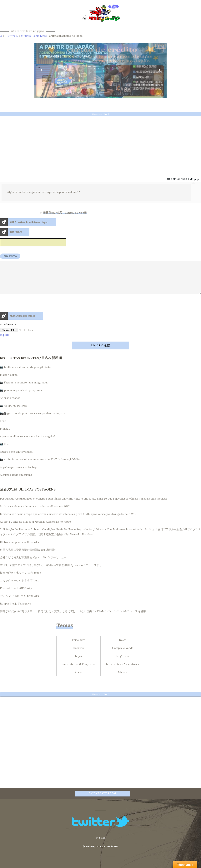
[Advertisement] (100, 145)
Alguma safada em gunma (16, 482)
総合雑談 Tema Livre (34, 36)
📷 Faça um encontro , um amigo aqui (24, 389)
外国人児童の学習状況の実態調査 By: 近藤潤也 (28, 557)
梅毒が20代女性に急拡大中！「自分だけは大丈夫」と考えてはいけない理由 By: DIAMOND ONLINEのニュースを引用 (73, 618)
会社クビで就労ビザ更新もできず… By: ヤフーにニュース (35, 564)
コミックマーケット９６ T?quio (20, 587)
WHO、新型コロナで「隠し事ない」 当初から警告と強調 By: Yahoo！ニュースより (51, 572)
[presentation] (29, 318)
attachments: (8, 331)
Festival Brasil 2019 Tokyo (17, 595)
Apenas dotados (10, 405)
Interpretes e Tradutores (123, 671)
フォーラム (12, 36)
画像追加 (5, 342)
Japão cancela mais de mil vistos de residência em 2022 (35, 513)
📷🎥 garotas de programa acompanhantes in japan (33, 420)
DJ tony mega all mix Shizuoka (19, 549)
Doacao (78, 679)
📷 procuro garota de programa (21, 397)
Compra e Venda (123, 655)
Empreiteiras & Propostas (78, 671)
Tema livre (78, 647)
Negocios (123, 663)
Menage (5, 436)
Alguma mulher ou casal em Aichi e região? (28, 443)
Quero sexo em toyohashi (17, 459)
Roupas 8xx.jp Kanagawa (15, 610)
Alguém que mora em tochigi (19, 474)
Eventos (78, 655)
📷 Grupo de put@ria (14, 412)
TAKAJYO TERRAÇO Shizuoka (19, 603)
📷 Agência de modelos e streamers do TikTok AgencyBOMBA (40, 466)
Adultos (123, 679)
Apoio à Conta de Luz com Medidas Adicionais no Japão (35, 529)
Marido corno (9, 382)
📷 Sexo (5, 451)
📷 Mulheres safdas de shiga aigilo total (26, 374)
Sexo (3, 428)
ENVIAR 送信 (100, 352)
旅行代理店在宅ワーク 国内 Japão (21, 580)
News (123, 647)
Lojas (78, 663)
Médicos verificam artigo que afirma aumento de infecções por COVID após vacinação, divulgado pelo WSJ (68, 521)
